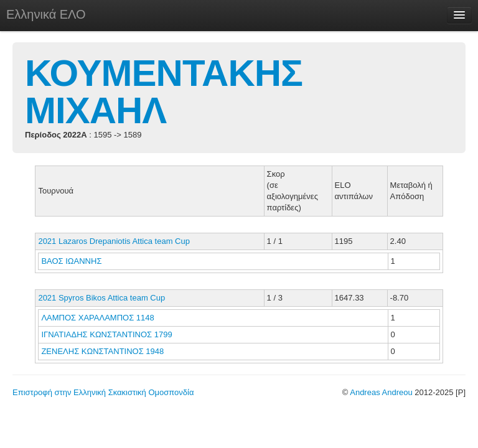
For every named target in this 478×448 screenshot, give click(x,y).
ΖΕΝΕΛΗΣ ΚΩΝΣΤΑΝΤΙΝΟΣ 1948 (102, 351)
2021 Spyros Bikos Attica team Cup (101, 298)
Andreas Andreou (381, 392)
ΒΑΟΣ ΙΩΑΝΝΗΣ (73, 261)
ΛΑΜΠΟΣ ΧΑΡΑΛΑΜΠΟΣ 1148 (97, 318)
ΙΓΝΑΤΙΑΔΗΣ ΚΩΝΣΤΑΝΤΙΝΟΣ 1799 (106, 334)
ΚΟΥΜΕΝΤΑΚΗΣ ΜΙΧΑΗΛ (164, 92)
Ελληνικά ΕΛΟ (46, 14)
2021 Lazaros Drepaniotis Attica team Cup (114, 241)
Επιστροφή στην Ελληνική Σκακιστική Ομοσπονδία (103, 392)
